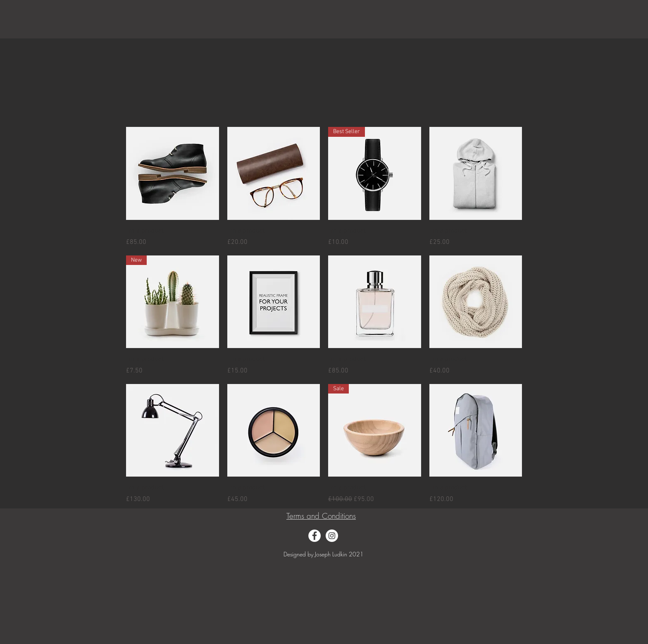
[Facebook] (314, 536)
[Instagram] (332, 536)
